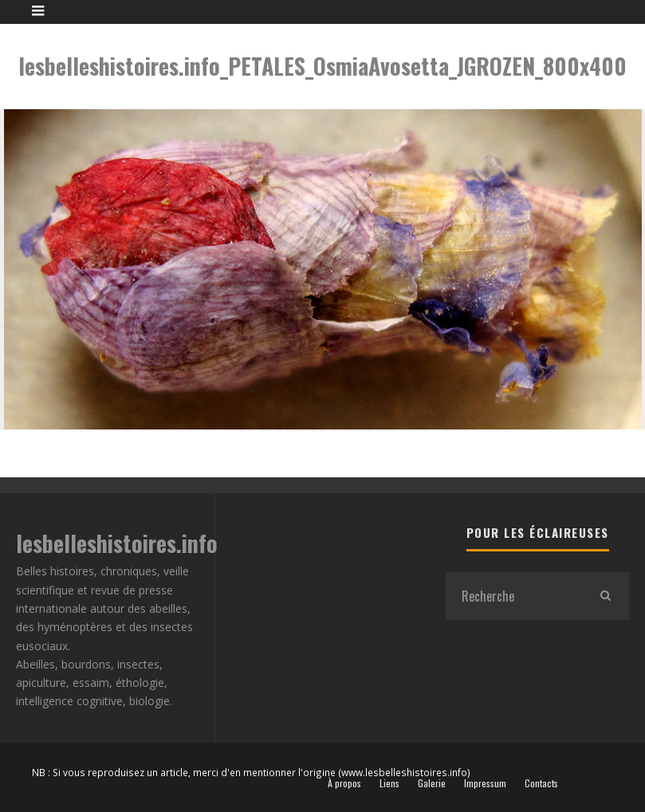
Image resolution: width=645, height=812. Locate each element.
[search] (605, 596)
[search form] (513, 596)
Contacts (541, 783)
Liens (389, 783)
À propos (344, 783)
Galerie (432, 783)
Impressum (485, 783)
